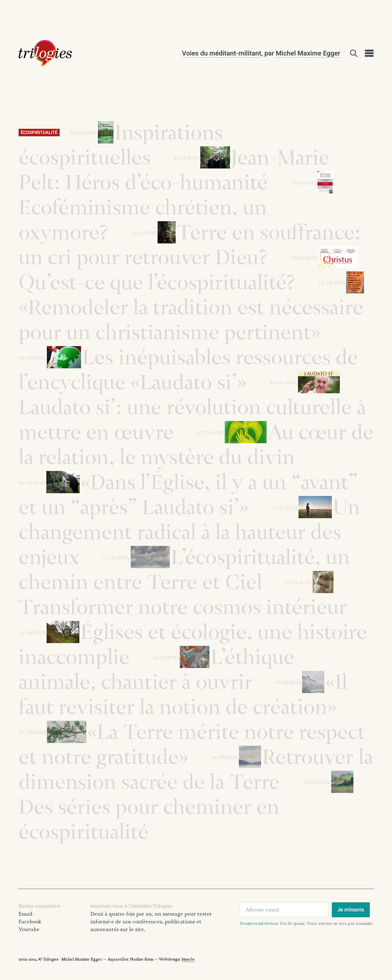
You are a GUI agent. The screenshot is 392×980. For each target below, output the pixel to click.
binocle (188, 959)
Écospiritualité (39, 133)
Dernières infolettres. (259, 923)
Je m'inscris (351, 910)
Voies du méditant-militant (222, 53)
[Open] (354, 53)
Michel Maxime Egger (308, 53)
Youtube (29, 929)
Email (26, 914)
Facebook (30, 922)
